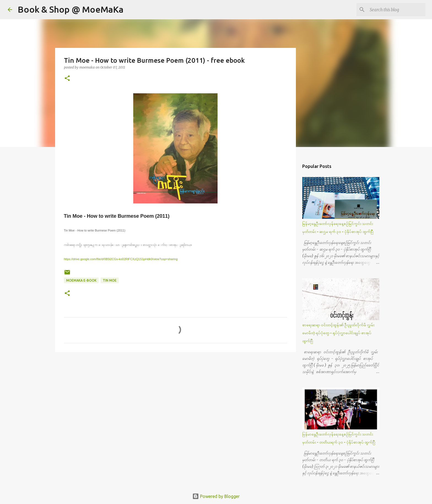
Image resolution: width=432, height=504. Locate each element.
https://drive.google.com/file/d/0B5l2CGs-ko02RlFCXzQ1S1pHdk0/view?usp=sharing (121, 259)
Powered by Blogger (216, 496)
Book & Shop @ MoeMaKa (71, 9)
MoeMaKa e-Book (81, 280)
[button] (67, 79)
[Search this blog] (396, 10)
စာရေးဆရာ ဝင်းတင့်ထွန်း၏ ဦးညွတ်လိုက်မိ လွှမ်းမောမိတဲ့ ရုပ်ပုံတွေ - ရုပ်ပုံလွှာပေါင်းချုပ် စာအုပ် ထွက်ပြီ (338, 333)
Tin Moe (110, 280)
